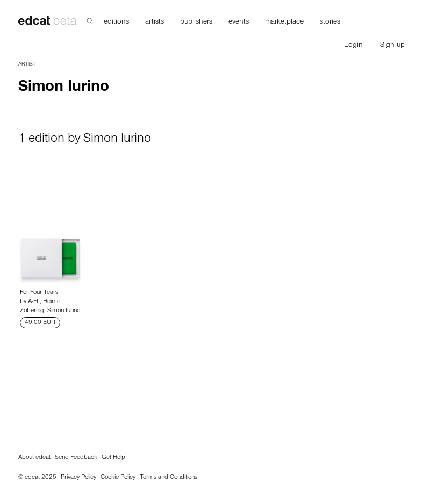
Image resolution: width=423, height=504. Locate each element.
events (239, 23)
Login (353, 46)
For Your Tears (39, 293)
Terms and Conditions (169, 478)
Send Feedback (76, 458)
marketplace (284, 23)
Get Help (113, 458)
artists (155, 23)
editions (116, 23)
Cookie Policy (118, 478)
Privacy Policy (78, 478)
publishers (196, 23)
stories (330, 23)
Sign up (392, 46)
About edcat (34, 458)
